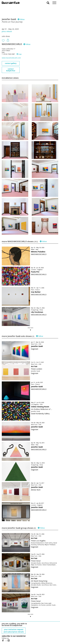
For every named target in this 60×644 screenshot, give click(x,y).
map (19, 54)
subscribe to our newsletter (14, 636)
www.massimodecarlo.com (11, 58)
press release (7, 31)
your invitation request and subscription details (14, 631)
